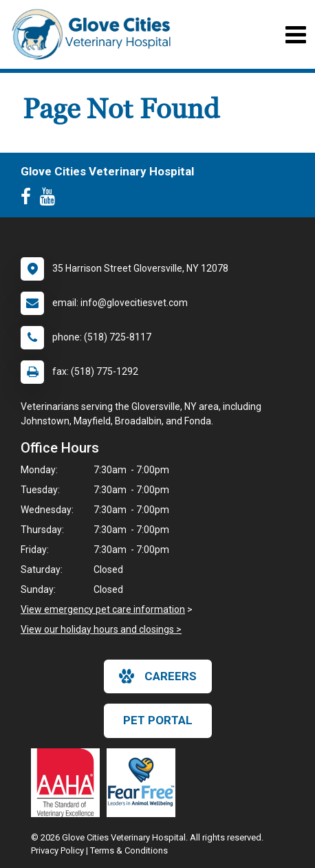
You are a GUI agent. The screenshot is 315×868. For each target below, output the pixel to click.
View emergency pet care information (103, 609)
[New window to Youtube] (51, 199)
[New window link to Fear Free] (144, 783)
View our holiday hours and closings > (101, 629)
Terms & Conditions (129, 850)
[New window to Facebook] (29, 199)
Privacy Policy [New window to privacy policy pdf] (57, 850)
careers (158, 676)
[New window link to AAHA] (69, 783)
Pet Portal (158, 720)
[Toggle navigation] (295, 35)
